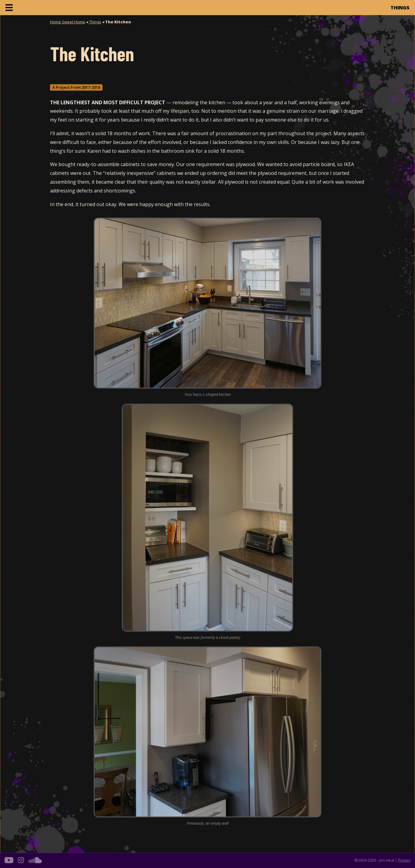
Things (95, 22)
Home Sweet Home (68, 22)
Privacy (404, 860)
